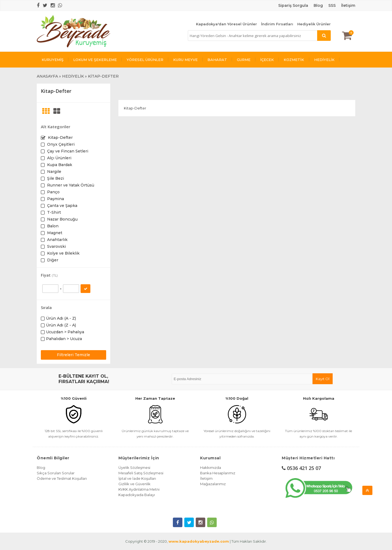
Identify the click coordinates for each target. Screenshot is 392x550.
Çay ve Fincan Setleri (67, 151)
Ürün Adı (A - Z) (61, 318)
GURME (244, 60)
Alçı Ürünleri (59, 158)
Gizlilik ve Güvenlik (134, 484)
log (320, 5)
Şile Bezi (55, 178)
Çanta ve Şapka (62, 206)
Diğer (52, 260)
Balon (52, 226)
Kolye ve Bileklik (63, 253)
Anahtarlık (57, 240)
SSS (332, 5)
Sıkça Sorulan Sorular (56, 473)
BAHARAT (217, 60)
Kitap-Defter (60, 137)
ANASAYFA (47, 76)
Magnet (54, 233)
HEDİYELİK (324, 60)
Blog (41, 468)
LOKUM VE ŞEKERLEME (95, 60)
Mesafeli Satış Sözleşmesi (141, 473)
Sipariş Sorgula (293, 5)
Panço (53, 192)
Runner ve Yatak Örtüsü (70, 185)
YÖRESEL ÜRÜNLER (145, 60)
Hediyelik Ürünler (314, 24)
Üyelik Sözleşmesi (134, 468)
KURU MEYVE (185, 60)
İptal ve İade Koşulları (137, 478)
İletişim (348, 5)
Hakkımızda (211, 468)
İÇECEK (267, 60)
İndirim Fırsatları (277, 24)
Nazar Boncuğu (62, 219)
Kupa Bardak (59, 165)
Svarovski (56, 246)
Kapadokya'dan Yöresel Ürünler (226, 24)
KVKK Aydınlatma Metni (139, 489)
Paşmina (55, 199)
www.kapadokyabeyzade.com (199, 541)
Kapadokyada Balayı (137, 495)
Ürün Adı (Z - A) (61, 325)
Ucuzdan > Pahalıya (65, 332)
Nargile (54, 172)
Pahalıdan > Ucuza (64, 339)
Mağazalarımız (213, 484)
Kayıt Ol (323, 379)
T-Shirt (53, 212)
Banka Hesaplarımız (218, 473)
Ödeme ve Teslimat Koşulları (62, 478)
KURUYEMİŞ (53, 60)
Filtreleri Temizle (73, 355)
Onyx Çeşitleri (60, 144)
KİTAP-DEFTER (103, 76)
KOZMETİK (294, 60)
